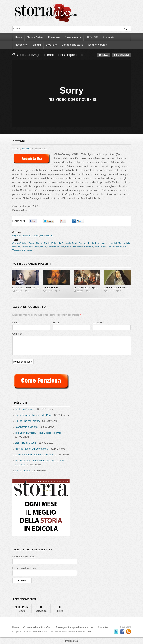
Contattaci (104, 627)
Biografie (51, 45)
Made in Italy (124, 243)
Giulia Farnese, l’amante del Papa (33, 415)
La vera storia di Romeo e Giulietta (34, 455)
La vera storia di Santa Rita (119, 288)
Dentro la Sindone (25, 409)
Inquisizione (94, 243)
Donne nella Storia (73, 45)
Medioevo (54, 37)
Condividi (123, 55)
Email (56, 322)
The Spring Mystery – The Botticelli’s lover (38, 433)
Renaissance (79, 246)
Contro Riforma (36, 243)
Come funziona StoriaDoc (37, 627)
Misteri (25, 246)
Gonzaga (83, 243)
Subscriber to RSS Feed (128, 632)
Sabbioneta (114, 246)
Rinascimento (73, 37)
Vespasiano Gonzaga (22, 250)
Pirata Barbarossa (56, 246)
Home (19, 37)
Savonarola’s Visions (26, 427)
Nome (16, 322)
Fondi (75, 243)
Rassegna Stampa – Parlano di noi (75, 627)
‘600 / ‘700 (92, 37)
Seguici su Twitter (116, 632)
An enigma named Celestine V (32, 449)
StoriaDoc (26, 149)
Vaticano (124, 246)
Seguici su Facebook (122, 632)
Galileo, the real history (27, 421)
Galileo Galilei (50, 288)
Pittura (68, 246)
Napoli (43, 246)
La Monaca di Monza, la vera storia (31, 288)
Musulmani (34, 246)
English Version (98, 45)
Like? (105, 55)
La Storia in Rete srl (32, 631)
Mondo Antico (35, 37)
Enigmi (37, 45)
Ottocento (108, 37)
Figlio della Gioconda (61, 243)
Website (97, 322)
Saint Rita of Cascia (26, 443)
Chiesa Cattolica (20, 243)
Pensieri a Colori (84, 631)
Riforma (90, 246)
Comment (18, 334)
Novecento (21, 45)
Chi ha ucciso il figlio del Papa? (91, 288)
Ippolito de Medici (109, 243)
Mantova (16, 246)
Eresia (47, 243)
